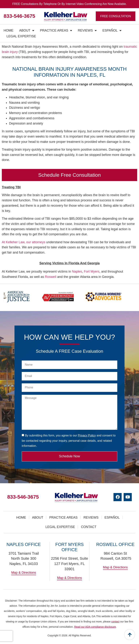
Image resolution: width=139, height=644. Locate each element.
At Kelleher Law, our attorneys (24, 242)
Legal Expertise (21, 36)
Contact (89, 527)
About (27, 30)
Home (9, 30)
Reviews (87, 30)
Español (112, 30)
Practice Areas (56, 30)
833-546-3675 (19, 16)
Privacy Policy (87, 435)
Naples (77, 272)
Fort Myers (92, 272)
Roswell (51, 277)
